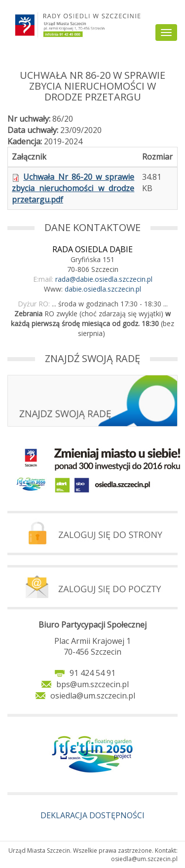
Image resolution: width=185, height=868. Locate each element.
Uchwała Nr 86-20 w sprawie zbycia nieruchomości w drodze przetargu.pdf (73, 188)
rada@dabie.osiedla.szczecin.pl (104, 279)
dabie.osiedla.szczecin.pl (103, 289)
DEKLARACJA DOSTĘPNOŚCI (92, 815)
